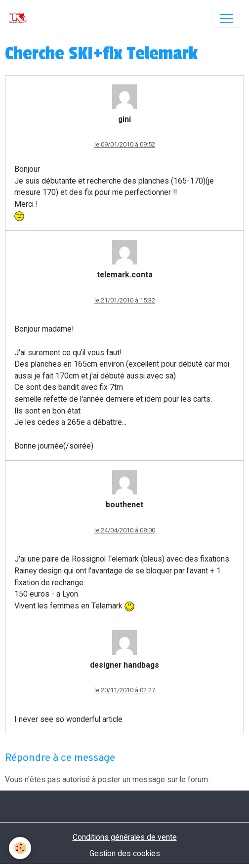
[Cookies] (20, 848)
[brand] (21, 18)
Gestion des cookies (125, 853)
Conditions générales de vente (125, 837)
